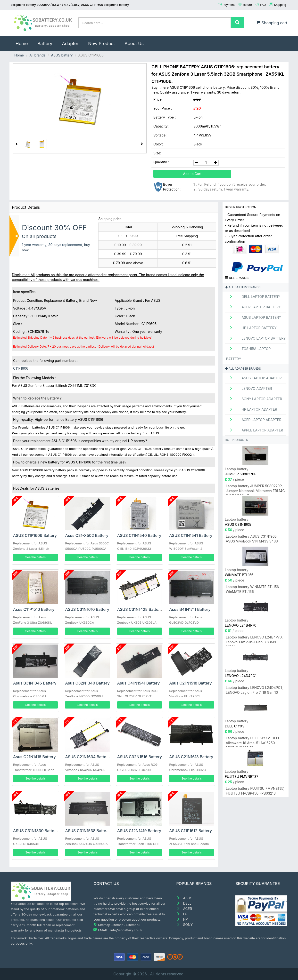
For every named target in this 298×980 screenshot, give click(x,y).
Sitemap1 (105, 925)
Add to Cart (192, 174)
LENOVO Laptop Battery (256, 338)
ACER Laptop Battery (254, 307)
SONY (185, 925)
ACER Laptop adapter (254, 420)
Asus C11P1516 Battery (34, 609)
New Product (101, 44)
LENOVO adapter (249, 388)
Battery (45, 44)
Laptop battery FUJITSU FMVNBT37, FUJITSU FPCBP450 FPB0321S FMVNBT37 (255, 792)
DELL (184, 903)
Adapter (70, 44)
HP (182, 919)
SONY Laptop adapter (254, 399)
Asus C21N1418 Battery (34, 757)
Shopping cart (272, 23)
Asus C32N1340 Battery (87, 683)
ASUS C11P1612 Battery (190, 831)
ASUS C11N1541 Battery (191, 535)
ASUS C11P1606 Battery (35, 535)
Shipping (280, 5)
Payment (229, 5)
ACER (184, 909)
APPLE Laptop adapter (255, 430)
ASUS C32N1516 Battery (140, 757)
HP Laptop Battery (251, 328)
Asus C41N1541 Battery (139, 683)
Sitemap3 (133, 925)
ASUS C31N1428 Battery (140, 609)
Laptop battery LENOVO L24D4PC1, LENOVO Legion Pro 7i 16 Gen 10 (254, 690)
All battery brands (243, 287)
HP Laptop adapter (252, 409)
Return (247, 5)
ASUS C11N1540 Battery (139, 535)
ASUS (184, 898)
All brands (37, 55)
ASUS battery (62, 55)
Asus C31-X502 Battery (87, 535)
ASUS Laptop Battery (254, 317)
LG (182, 914)
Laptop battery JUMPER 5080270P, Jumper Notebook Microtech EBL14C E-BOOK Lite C (255, 489)
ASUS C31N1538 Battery (87, 831)
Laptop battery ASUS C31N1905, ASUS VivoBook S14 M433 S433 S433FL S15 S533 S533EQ (252, 540)
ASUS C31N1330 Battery (36, 831)
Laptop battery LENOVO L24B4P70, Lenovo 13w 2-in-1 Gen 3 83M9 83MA (254, 641)
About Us (134, 44)
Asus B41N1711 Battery (190, 609)
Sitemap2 (118, 925)
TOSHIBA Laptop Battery (248, 354)
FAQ (263, 5)
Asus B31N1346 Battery (35, 683)
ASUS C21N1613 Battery (191, 757)
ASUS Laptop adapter (254, 378)
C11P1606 (21, 368)
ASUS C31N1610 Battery (87, 609)
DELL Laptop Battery (253, 297)
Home (24, 41)
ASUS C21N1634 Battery (87, 757)
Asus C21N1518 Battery (190, 683)
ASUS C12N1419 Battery (139, 831)
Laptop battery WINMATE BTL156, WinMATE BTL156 (253, 589)
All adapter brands (243, 369)
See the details (35, 557)
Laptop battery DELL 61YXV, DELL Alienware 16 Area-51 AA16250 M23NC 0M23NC (253, 741)
